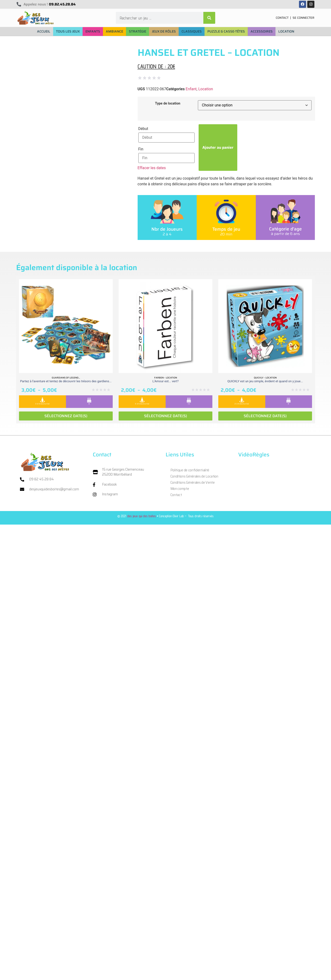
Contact (176, 495)
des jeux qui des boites (142, 516)
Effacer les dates (152, 168)
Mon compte (180, 489)
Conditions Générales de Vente (193, 483)
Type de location (168, 104)
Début (143, 129)
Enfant (191, 89)
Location (206, 89)
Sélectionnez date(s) (66, 416)
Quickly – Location (265, 378)
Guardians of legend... (66, 378)
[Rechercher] (209, 18)
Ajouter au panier (218, 147)
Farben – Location (166, 378)
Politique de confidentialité (190, 470)
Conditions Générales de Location (194, 476)
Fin (141, 149)
